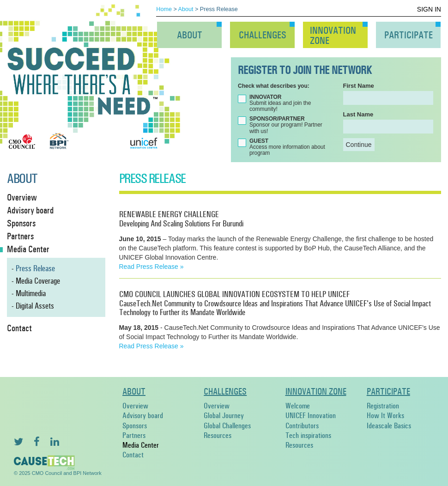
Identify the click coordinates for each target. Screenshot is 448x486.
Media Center (141, 445)
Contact (133, 455)
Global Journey (224, 416)
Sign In (429, 9)
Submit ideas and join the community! (280, 103)
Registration (383, 406)
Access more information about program (287, 147)
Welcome (298, 406)
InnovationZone (333, 36)
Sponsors (135, 426)
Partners (134, 435)
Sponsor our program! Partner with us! (286, 125)
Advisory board (143, 416)
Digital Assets (35, 306)
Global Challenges (227, 426)
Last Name (358, 114)
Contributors (302, 426)
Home (164, 9)
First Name (359, 86)
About (186, 9)
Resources (218, 435)
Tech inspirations (308, 435)
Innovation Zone (316, 391)
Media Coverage (38, 281)
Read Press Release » (151, 267)
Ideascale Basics (389, 426)
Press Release (35, 268)
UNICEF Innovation (311, 416)
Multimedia (31, 293)
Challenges (263, 35)
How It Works (385, 416)
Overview (135, 406)
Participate (409, 35)
